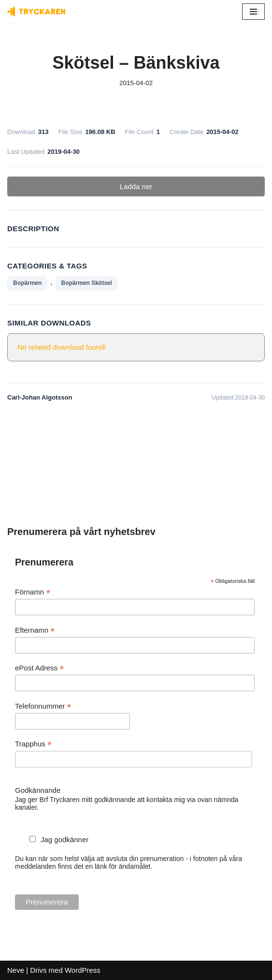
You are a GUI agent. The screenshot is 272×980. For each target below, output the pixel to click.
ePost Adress (39, 668)
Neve (16, 970)
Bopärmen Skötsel (87, 283)
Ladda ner (136, 186)
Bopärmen (27, 283)
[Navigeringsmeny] (253, 12)
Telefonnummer (43, 706)
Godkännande (38, 790)
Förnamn (33, 592)
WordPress (83, 970)
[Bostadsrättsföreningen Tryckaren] (36, 12)
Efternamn (35, 631)
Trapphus (33, 744)
